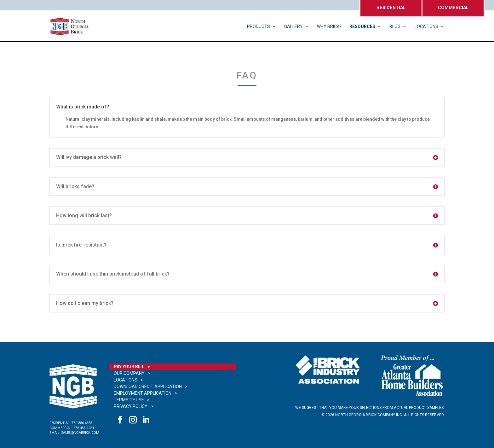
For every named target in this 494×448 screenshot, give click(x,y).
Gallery (293, 27)
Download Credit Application (148, 387)
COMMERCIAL (453, 8)
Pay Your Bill (129, 367)
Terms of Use (129, 400)
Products (258, 27)
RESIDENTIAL (391, 8)
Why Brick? (329, 27)
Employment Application (143, 393)
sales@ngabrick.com (80, 433)
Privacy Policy (131, 406)
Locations (426, 27)
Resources (362, 27)
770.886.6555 (82, 423)
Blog (395, 27)
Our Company (129, 373)
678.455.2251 (84, 428)
